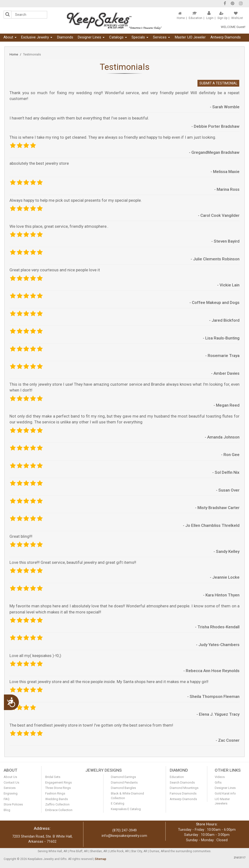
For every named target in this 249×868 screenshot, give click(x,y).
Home (181, 18)
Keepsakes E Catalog (126, 809)
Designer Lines (91, 37)
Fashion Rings (55, 793)
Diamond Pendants (124, 782)
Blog (7, 810)
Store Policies (13, 804)
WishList (237, 18)
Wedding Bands (57, 799)
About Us (10, 777)
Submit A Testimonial (218, 83)
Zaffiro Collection (57, 804)
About (10, 37)
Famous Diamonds (183, 793)
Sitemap (101, 859)
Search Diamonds (182, 782)
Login (210, 18)
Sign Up (222, 18)
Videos (220, 777)
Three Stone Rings (58, 788)
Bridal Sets (53, 777)
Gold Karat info (225, 793)
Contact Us (11, 782)
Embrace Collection (59, 810)
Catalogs (118, 37)
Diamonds (65, 37)
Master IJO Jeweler (190, 37)
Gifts (218, 782)
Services (161, 37)
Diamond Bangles (123, 788)
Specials (140, 37)
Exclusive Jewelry (37, 37)
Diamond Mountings (184, 788)
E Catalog (118, 803)
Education (196, 18)
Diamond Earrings (123, 777)
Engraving (11, 793)
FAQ (7, 799)
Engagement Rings (58, 782)
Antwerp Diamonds (226, 37)
